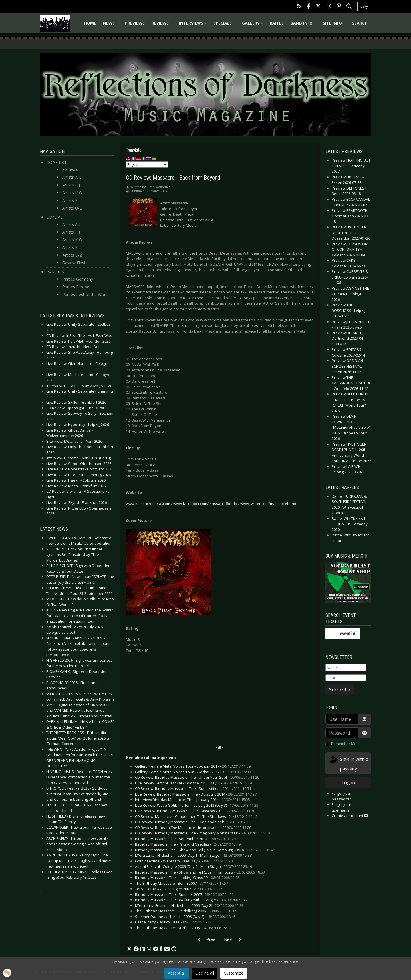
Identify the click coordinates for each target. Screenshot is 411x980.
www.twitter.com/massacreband (268, 504)
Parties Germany (78, 279)
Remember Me (344, 744)
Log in (348, 782)
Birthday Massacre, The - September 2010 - (187, 839)
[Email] (346, 678)
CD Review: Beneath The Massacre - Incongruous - (193, 828)
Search (360, 23)
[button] (129, 949)
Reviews (163, 25)
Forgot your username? (342, 807)
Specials (225, 25)
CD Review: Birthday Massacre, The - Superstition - (193, 788)
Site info (335, 25)
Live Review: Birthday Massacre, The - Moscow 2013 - (195, 811)
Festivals (70, 169)
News (111, 25)
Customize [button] (234, 973)
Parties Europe (76, 287)
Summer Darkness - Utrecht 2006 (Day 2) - (185, 917)
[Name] (346, 668)
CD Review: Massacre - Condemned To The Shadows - (196, 816)
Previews (135, 23)
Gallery (253, 25)
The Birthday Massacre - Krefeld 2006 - (183, 928)
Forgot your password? (342, 796)
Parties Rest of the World (85, 294)
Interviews (194, 25)
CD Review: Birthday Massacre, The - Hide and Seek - (195, 822)
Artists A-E (72, 177)
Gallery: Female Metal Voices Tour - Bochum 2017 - (193, 766)
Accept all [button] (177, 973)
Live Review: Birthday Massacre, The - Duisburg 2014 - (196, 794)
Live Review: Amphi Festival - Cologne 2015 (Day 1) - (193, 783)
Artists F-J (71, 185)
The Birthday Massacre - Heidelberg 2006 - (186, 911)
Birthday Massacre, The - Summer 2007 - (184, 894)
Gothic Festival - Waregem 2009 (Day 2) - (184, 861)
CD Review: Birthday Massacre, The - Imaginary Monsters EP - (202, 833)
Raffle (277, 23)
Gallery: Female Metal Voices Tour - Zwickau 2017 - (193, 772)
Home (90, 23)
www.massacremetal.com (148, 504)
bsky (364, 6)
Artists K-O (72, 193)
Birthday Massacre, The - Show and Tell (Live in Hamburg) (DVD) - (205, 850)
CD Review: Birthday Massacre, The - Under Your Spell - (197, 777)
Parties (55, 272)
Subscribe (340, 690)
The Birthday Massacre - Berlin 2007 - (182, 883)
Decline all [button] (205, 973)
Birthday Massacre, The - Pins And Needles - (188, 844)
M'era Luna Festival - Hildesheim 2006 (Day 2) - (189, 905)
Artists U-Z (72, 208)
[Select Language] (147, 164)
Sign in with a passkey (349, 764)
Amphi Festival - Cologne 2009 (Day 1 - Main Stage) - (194, 866)
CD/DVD (55, 217)
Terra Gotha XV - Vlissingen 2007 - (179, 889)
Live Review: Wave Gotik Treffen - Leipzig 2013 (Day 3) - (197, 805)
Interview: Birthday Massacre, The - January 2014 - (193, 800)
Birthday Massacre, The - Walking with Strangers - (192, 900)
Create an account (350, 816)
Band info (304, 25)
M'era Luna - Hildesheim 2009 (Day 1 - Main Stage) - (193, 855)
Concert (57, 162)
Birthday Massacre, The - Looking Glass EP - (187, 878)
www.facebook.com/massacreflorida (205, 504)
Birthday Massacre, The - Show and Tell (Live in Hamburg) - (200, 872)
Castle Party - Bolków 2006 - (173, 922)
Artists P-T (72, 200)
